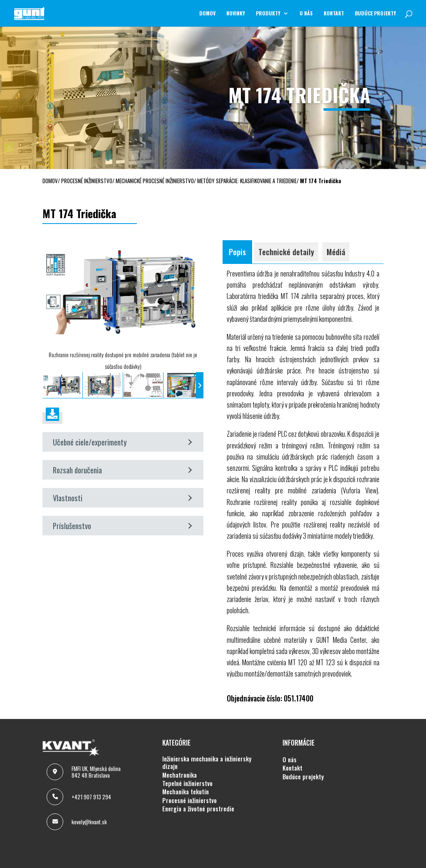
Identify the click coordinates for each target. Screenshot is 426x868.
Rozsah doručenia (122, 476)
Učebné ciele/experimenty (122, 449)
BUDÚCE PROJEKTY (375, 14)
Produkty (268, 14)
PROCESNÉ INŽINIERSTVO (189, 807)
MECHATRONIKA (180, 782)
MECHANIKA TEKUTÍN (186, 798)
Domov (207, 14)
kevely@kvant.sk (89, 828)
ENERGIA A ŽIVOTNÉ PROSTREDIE (198, 816)
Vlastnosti (122, 504)
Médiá (336, 258)
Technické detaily (286, 258)
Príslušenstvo (122, 532)
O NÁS (306, 14)
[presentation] (46, 392)
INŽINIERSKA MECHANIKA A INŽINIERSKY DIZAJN (207, 770)
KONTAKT (334, 14)
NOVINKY (236, 14)
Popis (237, 258)
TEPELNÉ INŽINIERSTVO (187, 790)
